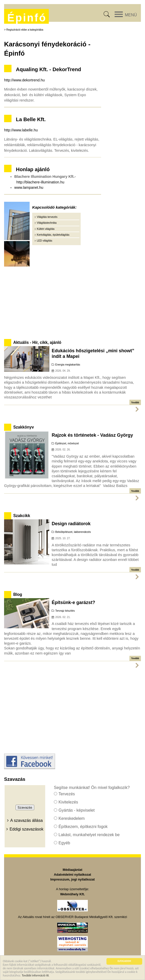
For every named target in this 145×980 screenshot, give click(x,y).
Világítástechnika (47, 223)
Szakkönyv (24, 427)
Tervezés (67, 794)
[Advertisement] (72, 302)
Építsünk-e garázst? (73, 602)
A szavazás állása (26, 820)
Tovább (135, 403)
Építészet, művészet (67, 443)
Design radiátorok (71, 524)
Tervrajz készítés (65, 611)
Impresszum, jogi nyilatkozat (72, 879)
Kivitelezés (68, 802)
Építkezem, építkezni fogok (83, 827)
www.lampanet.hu (29, 187)
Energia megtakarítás (68, 365)
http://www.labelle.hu (21, 130)
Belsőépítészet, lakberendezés (73, 532)
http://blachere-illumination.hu (40, 182)
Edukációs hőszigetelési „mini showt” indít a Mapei (93, 354)
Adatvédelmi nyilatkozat (72, 875)
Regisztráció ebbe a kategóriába (25, 30)
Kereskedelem (71, 818)
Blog (18, 594)
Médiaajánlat (73, 870)
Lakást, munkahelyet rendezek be (89, 835)
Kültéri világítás (46, 229)
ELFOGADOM (124, 962)
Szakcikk (22, 516)
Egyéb (64, 843)
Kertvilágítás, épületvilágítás (53, 235)
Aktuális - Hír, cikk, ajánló (37, 342)
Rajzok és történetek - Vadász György (92, 435)
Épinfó (27, 18)
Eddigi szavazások (26, 829)
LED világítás (44, 241)
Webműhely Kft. (72, 894)
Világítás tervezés (47, 217)
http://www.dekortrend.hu (24, 80)
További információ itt (35, 976)
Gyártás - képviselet (76, 810)
